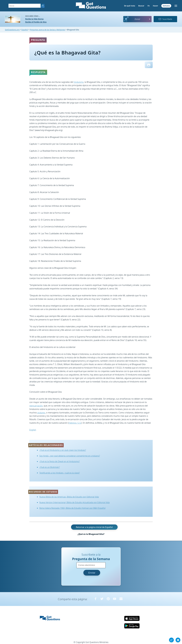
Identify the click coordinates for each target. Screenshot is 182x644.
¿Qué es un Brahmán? (50, 467)
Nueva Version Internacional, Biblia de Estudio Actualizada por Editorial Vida (74, 502)
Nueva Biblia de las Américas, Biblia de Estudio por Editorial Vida (69, 497)
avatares (41, 413)
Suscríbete (165, 19)
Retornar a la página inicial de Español (94, 527)
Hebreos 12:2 (75, 423)
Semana (166, 6)
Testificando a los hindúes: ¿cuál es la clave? (59, 473)
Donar (137, 19)
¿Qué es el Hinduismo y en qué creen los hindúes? (63, 450)
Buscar (141, 6)
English (33, 430)
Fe (149, 6)
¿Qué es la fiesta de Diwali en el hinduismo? (59, 461)
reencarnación (36, 406)
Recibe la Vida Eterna (34, 19)
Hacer (155, 6)
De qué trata (130, 6)
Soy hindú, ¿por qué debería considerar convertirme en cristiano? (70, 456)
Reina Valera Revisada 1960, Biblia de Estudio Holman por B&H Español (72, 508)
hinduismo (79, 82)
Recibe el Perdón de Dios (36, 22)
